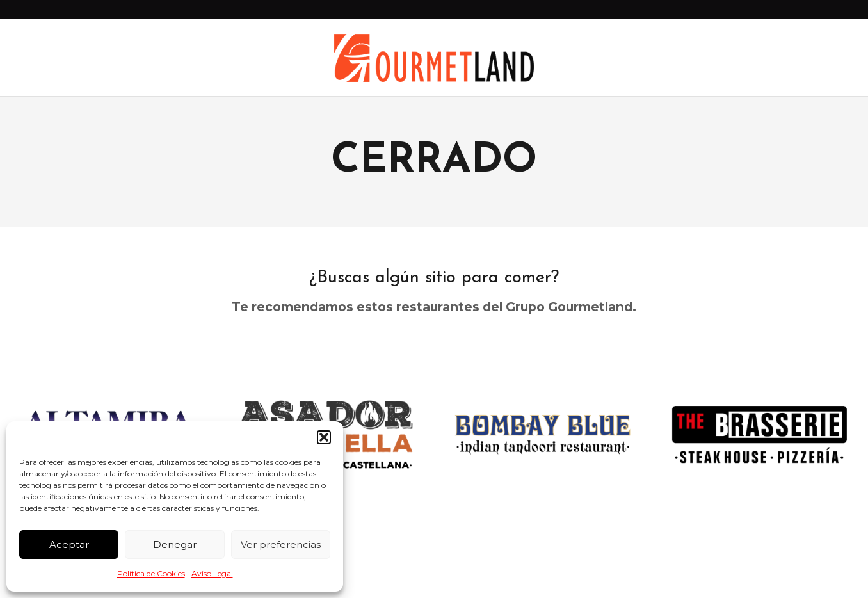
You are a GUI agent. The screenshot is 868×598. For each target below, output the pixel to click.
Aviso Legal (212, 573)
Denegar (175, 545)
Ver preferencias (281, 545)
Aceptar (69, 545)
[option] (542, 434)
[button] (324, 437)
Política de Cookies (151, 573)
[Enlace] (434, 58)
